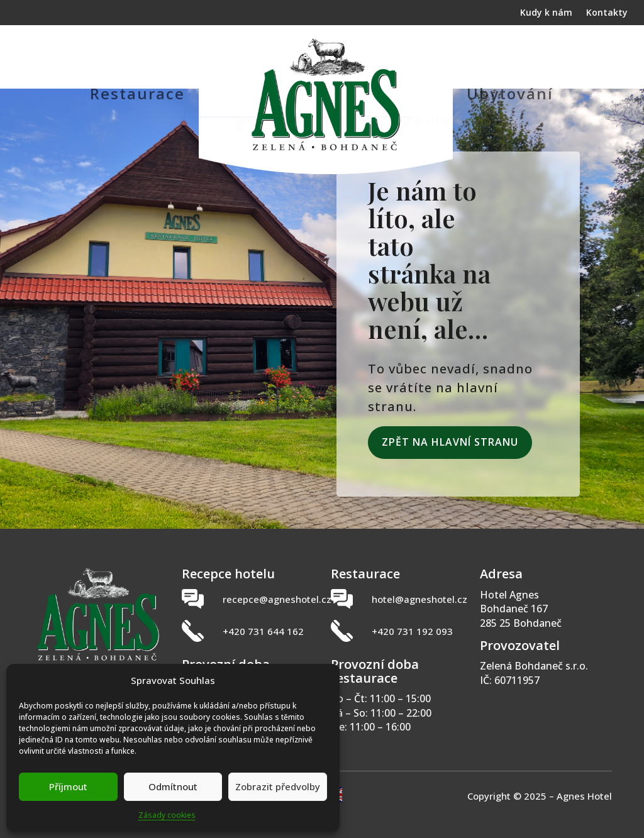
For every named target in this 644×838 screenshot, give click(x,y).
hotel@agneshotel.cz (419, 599)
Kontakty (607, 13)
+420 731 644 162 (263, 631)
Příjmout (68, 786)
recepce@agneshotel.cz (277, 599)
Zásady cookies (167, 815)
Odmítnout (173, 786)
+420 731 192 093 (412, 631)
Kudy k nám (546, 13)
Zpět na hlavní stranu (450, 442)
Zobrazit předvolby (278, 786)
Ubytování (510, 93)
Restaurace (137, 93)
